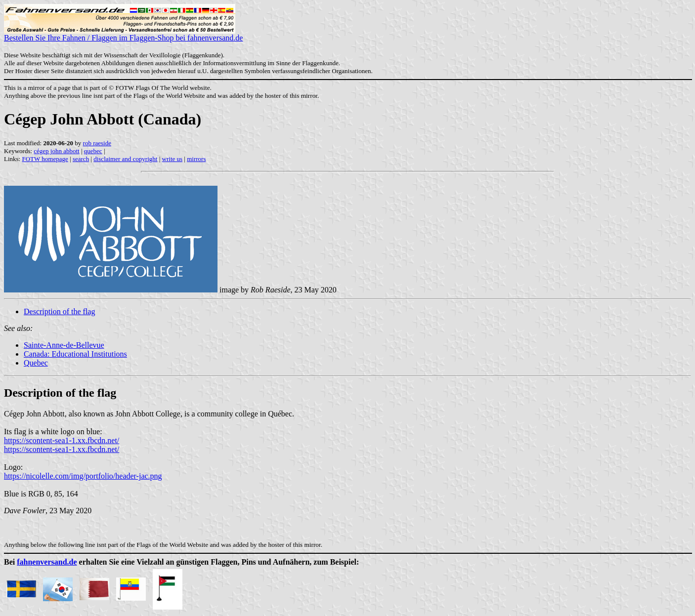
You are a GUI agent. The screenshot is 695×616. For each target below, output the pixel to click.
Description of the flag (59, 311)
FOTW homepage (45, 159)
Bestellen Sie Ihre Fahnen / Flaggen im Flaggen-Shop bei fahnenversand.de (123, 34)
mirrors (196, 159)
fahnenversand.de (47, 562)
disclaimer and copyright (125, 159)
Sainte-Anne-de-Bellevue (64, 345)
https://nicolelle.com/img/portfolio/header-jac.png (83, 476)
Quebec (36, 363)
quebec (93, 151)
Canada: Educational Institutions (75, 354)
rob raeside (97, 143)
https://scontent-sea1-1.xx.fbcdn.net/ (62, 440)
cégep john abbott (56, 151)
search (81, 159)
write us (173, 159)
